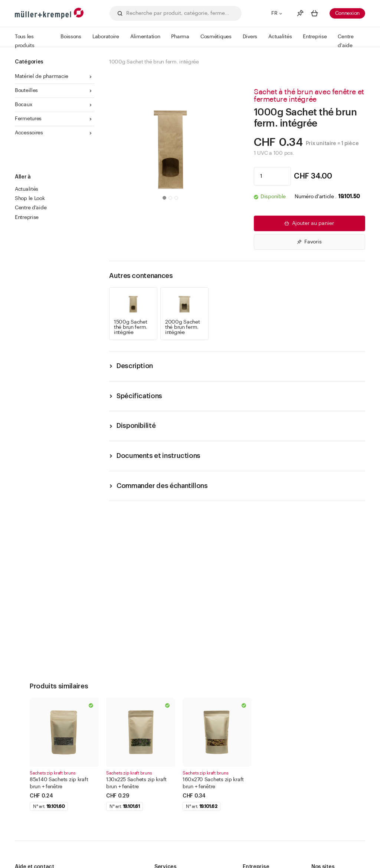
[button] (164, 198)
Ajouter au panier (309, 223)
